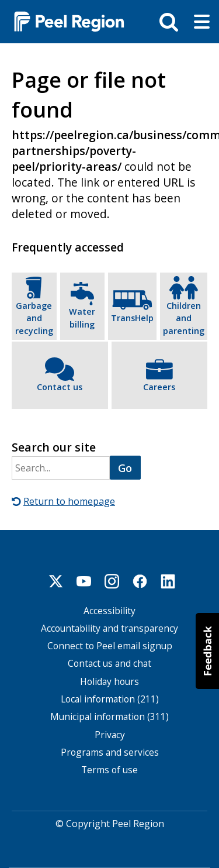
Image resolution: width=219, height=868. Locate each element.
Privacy (110, 734)
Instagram (112, 581)
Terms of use (109, 770)
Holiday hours (109, 681)
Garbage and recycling (34, 318)
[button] (207, 651)
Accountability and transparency (109, 628)
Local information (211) (110, 699)
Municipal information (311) (109, 717)
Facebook (140, 581)
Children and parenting (184, 318)
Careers (159, 387)
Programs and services (110, 752)
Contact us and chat (109, 664)
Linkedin (168, 581)
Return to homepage (69, 501)
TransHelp (132, 318)
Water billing (82, 318)
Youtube (84, 581)
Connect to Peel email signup (110, 646)
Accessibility (109, 610)
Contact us (60, 387)
